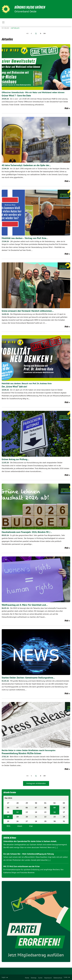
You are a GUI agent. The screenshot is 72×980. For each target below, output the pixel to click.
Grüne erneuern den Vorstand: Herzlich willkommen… (28, 311)
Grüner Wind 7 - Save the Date (16, 96)
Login (4, 977)
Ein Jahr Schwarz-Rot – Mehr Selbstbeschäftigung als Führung (29, 854)
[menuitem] (27, 977)
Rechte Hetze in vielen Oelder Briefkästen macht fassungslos (29, 750)
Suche (40, 978)
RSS (9, 826)
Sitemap (34, 978)
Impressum (48, 978)
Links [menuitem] (66, 977)
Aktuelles (15, 28)
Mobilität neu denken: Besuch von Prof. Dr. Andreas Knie (27, 383)
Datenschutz (58, 978)
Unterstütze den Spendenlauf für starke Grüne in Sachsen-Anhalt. (30, 841)
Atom (20, 826)
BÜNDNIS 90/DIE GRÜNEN (30, 7)
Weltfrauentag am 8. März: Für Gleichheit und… (25, 605)
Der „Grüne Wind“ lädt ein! (14, 387)
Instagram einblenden (36, 783)
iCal (31, 826)
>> (45, 33)
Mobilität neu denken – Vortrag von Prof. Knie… (25, 238)
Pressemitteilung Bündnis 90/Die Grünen (21, 753)
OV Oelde (6, 28)
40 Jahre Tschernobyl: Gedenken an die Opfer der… (26, 165)
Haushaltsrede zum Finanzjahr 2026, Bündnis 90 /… (27, 532)
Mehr (67, 108)
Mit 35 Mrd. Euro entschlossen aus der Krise (22, 866)
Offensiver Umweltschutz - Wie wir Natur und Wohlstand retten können (33, 92)
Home (27, 978)
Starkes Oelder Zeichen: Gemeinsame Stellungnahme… (28, 678)
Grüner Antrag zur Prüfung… (15, 459)
